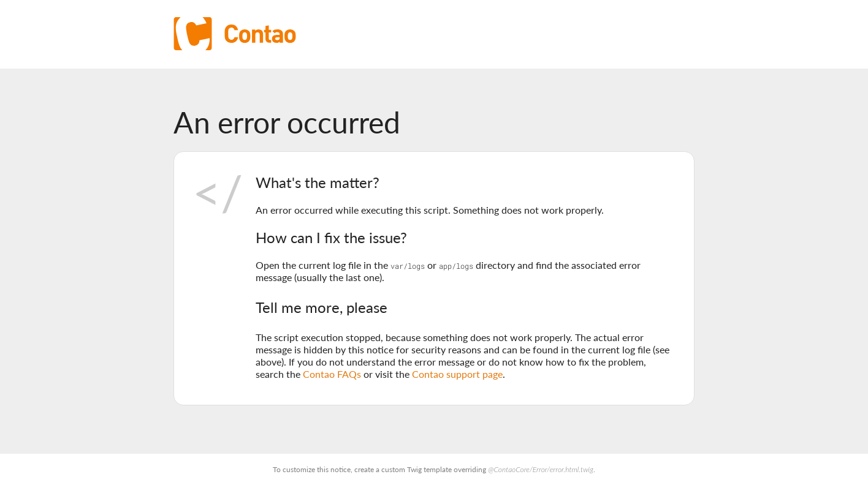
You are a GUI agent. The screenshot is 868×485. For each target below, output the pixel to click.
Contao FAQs (332, 374)
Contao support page (457, 374)
